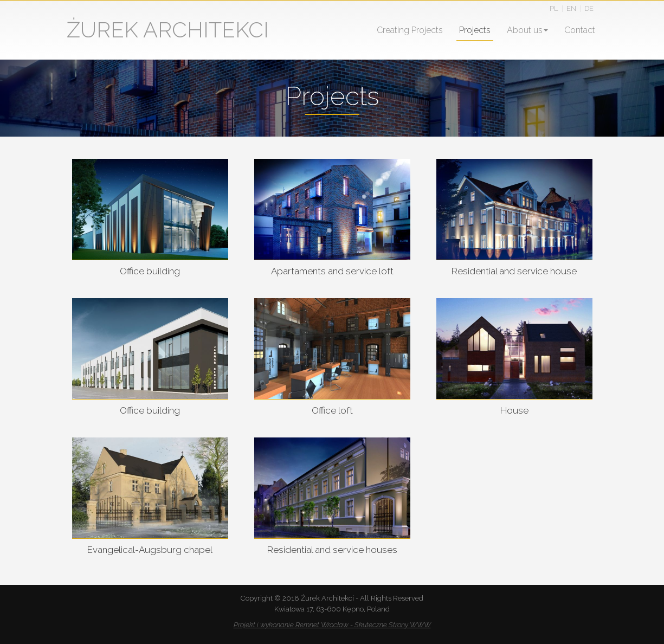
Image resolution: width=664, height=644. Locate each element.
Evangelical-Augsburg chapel (150, 550)
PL (554, 8)
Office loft (332, 410)
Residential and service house (514, 271)
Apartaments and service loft (332, 271)
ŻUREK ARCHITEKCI (168, 30)
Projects (475, 30)
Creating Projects (410, 30)
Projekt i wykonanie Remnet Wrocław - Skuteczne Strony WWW (332, 625)
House (514, 410)
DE (589, 8)
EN (571, 8)
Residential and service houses (332, 550)
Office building (150, 271)
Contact (580, 30)
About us (527, 30)
